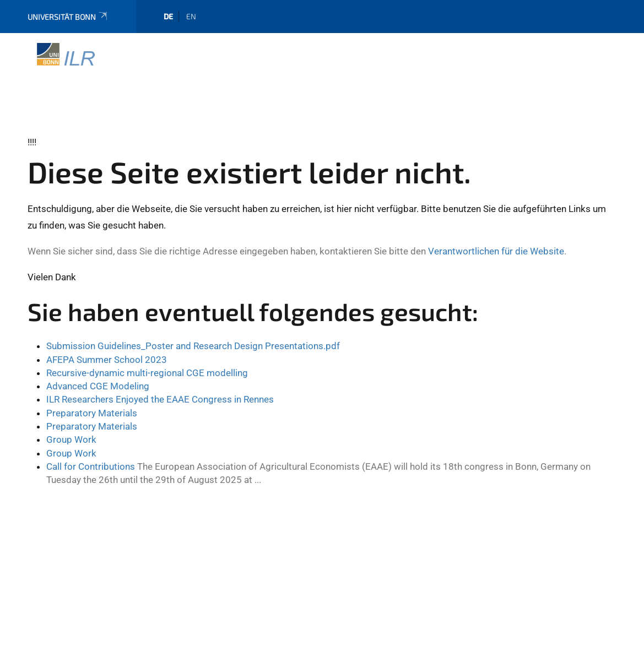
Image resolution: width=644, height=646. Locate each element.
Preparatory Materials (92, 413)
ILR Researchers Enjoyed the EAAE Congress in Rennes (160, 399)
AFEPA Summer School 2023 (107, 360)
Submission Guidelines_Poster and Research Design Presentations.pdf (193, 346)
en (191, 16)
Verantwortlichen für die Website (496, 251)
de (168, 16)
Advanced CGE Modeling (98, 386)
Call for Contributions (91, 466)
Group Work (71, 439)
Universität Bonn (68, 17)
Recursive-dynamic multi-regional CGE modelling (147, 373)
